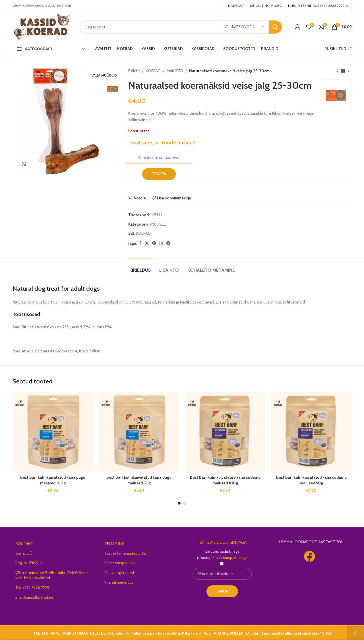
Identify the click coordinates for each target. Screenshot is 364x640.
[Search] (181, 27)
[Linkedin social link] (161, 243)
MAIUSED (175, 71)
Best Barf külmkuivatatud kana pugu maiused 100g (53, 480)
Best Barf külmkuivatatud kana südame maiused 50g (311, 480)
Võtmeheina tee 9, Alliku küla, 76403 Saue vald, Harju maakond (51, 575)
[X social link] (147, 243)
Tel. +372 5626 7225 (32, 588)
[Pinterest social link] (154, 243)
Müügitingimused (119, 573)
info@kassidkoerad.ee (34, 597)
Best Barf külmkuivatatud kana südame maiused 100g (225, 480)
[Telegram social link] (168, 243)
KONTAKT (24, 544)
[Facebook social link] (140, 243)
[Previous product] (337, 71)
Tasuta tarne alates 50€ (125, 553)
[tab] (140, 267)
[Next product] (349, 71)
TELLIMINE (114, 544)
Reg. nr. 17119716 (29, 563)
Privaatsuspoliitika (120, 563)
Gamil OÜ (24, 553)
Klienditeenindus (119, 582)
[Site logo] (42, 26)
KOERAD (153, 71)
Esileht (134, 71)
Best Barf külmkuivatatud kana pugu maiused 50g (139, 480)
